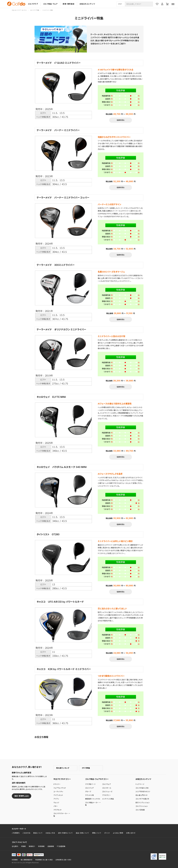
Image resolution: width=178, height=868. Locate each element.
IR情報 (23, 846)
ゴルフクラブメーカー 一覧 (62, 815)
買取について (97, 833)
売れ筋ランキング (63, 768)
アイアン (56, 799)
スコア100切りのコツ (143, 792)
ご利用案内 (16, 833)
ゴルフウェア (106, 784)
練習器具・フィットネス (93, 799)
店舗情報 (51, 846)
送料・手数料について (65, 833)
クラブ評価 (86, 768)
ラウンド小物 (89, 795)
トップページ (140, 784)
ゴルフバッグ (89, 788)
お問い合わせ (131, 833)
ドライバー (57, 784)
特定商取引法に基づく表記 (44, 860)
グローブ (88, 792)
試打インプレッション (143, 803)
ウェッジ (56, 803)
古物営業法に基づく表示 (63, 860)
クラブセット (58, 810)
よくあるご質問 (118, 833)
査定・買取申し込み (22, 796)
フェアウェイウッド (60, 788)
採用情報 (41, 846)
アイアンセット (58, 795)
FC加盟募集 (61, 846)
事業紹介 (32, 846)
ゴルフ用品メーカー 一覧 (93, 804)
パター (56, 806)
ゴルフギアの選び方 (142, 799)
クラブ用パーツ (90, 784)
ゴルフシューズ (107, 792)
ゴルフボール (107, 788)
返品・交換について (82, 833)
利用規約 (15, 860)
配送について (38, 833)
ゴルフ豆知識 (140, 810)
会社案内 (15, 846)
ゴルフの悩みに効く (142, 788)
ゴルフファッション (142, 806)
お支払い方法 (50, 833)
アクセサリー (107, 795)
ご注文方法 (26, 833)
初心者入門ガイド (142, 795)
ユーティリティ (58, 792)
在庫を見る (121, 120)
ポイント (107, 833)
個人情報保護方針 (27, 860)
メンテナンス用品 (108, 799)
